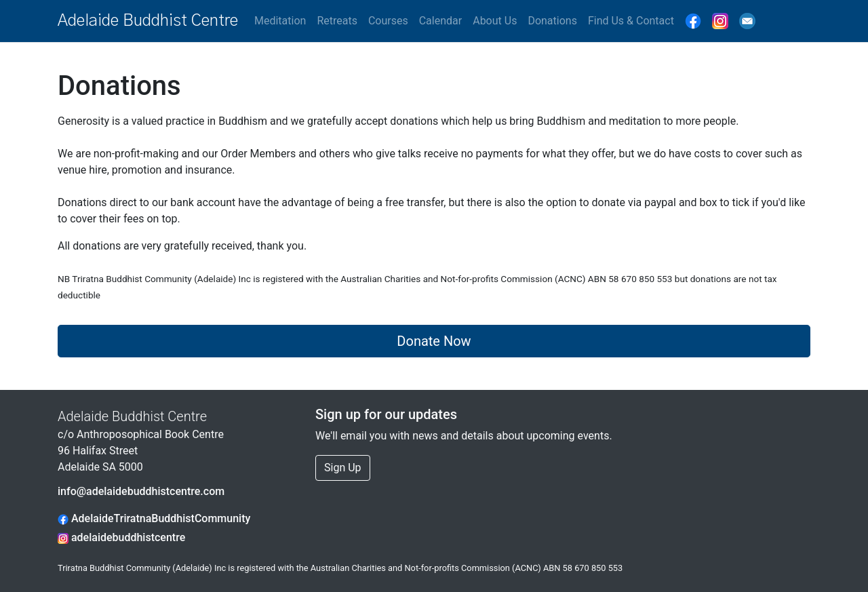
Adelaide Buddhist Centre (148, 21)
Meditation (280, 21)
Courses (388, 21)
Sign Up (343, 468)
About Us (495, 21)
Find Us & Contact (631, 21)
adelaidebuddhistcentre (121, 537)
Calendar (440, 21)
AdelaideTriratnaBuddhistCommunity (154, 518)
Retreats (337, 21)
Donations (552, 21)
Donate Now (434, 341)
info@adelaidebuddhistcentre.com (141, 491)
